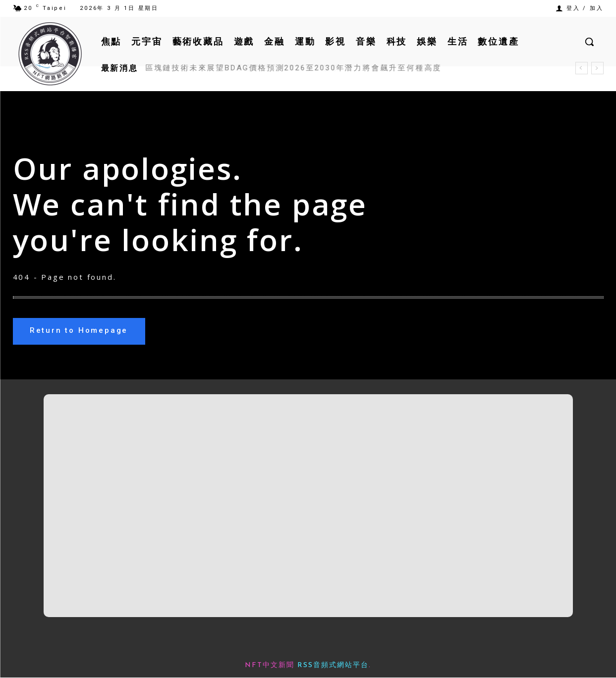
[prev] (582, 68)
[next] (597, 68)
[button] (589, 42)
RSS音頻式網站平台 (333, 666)
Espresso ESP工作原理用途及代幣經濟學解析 (239, 68)
